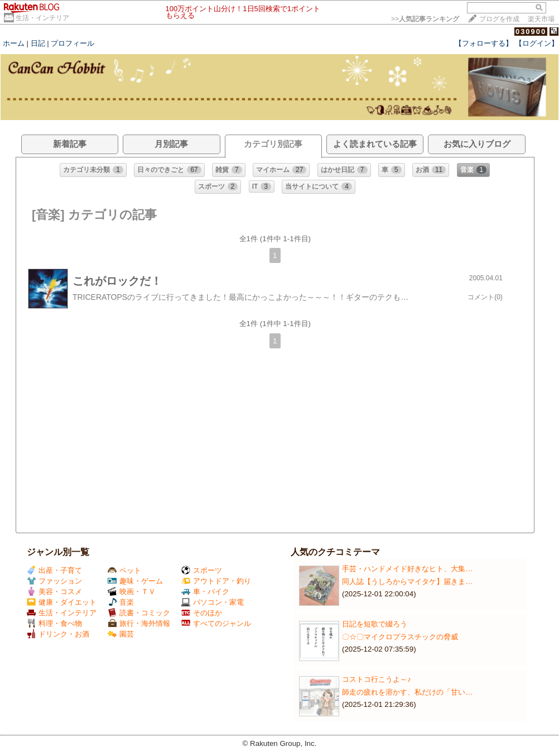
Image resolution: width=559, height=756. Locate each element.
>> (425, 19)
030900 (531, 32)
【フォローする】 (484, 43)
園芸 (121, 634)
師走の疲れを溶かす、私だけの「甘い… (407, 692)
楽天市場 (541, 19)
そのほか (202, 613)
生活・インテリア (42, 18)
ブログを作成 (499, 19)
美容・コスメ (54, 592)
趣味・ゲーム (135, 581)
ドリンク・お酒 (58, 634)
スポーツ (202, 570)
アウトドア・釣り (216, 581)
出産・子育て (54, 570)
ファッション (54, 581)
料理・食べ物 (54, 623)
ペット (124, 570)
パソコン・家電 (213, 602)
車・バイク (205, 592)
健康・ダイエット (62, 602)
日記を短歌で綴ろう (375, 624)
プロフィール (73, 43)
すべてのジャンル (216, 623)
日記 (38, 43)
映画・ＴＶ (132, 592)
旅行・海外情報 (139, 623)
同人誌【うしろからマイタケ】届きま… (407, 582)
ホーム (14, 43)
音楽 (121, 602)
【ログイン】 (537, 43)
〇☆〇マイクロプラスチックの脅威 (400, 637)
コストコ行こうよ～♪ (377, 679)
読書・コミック (139, 613)
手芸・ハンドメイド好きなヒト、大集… (407, 569)
